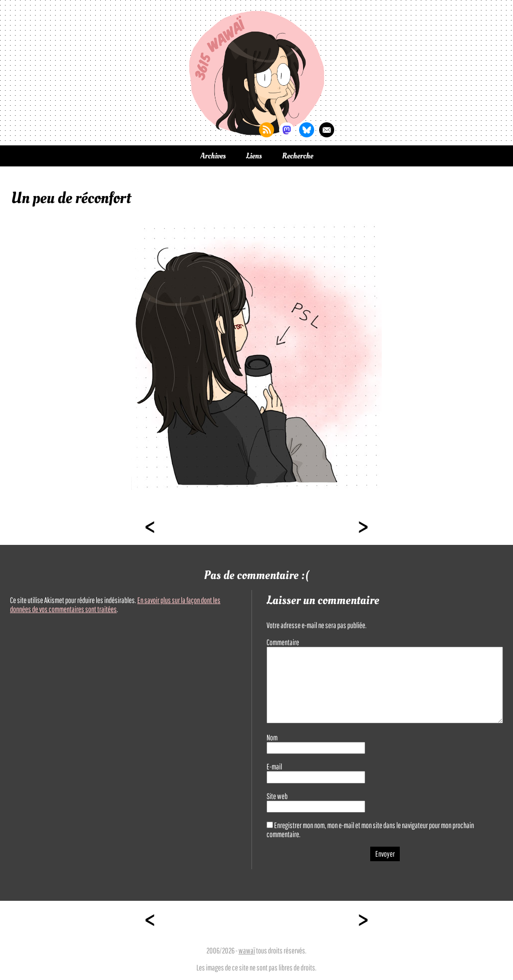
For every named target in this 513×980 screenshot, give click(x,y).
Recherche (298, 156)
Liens (254, 156)
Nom (272, 737)
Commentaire (283, 642)
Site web (277, 796)
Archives (213, 156)
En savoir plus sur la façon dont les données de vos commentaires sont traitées (115, 605)
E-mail (274, 766)
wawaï (247, 950)
